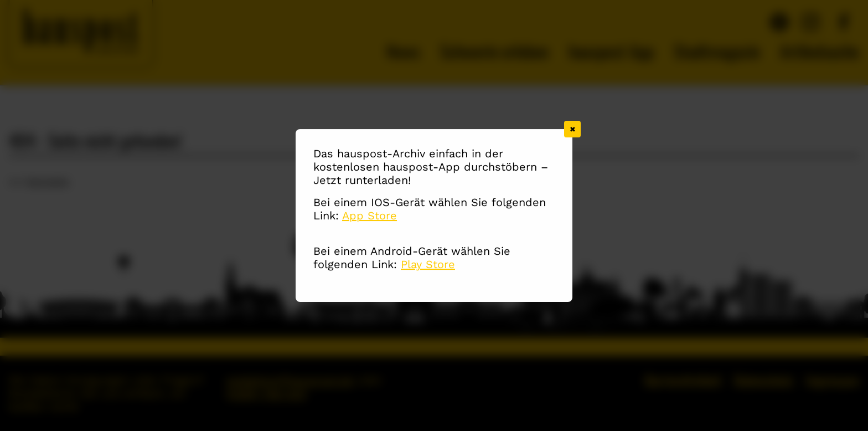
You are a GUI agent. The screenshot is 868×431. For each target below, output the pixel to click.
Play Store (428, 265)
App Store (370, 216)
